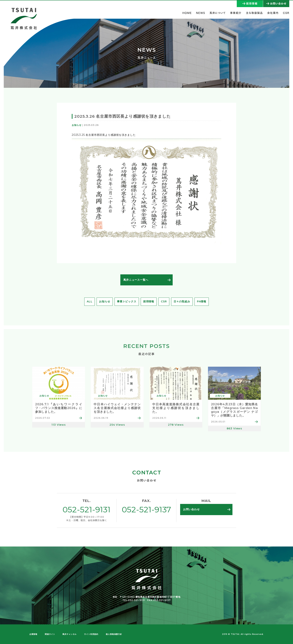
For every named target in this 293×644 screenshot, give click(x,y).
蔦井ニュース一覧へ (136, 280)
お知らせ (105, 301)
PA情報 (202, 301)
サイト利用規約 (91, 634)
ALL (90, 301)
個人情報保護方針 (114, 634)
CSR (164, 301)
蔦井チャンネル (70, 634)
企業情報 (33, 634)
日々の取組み (182, 301)
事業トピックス (127, 301)
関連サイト (50, 634)
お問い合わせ (191, 509)
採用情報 (149, 301)
